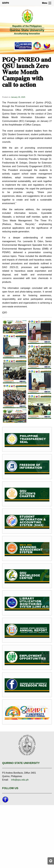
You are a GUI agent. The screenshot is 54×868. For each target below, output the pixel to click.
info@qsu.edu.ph (20, 780)
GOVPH (6, 3)
